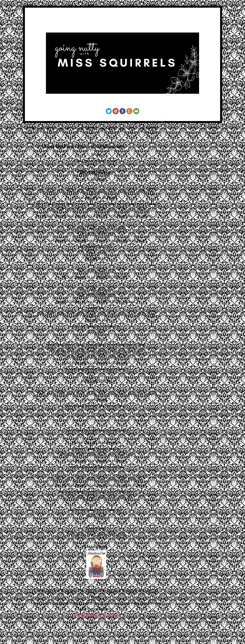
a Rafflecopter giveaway (96, 615)
